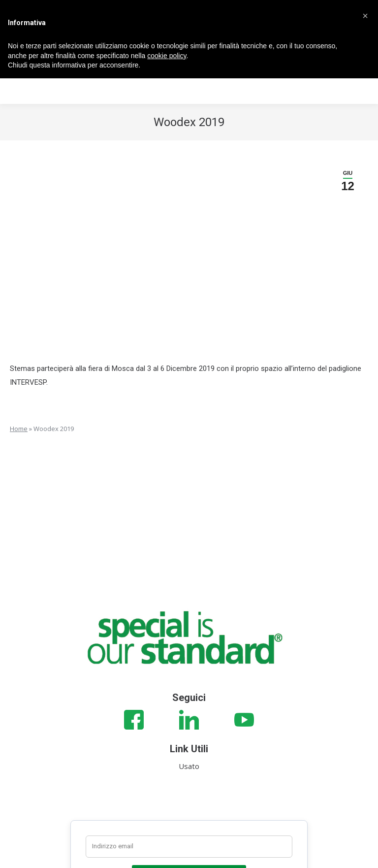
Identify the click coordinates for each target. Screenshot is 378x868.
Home (19, 429)
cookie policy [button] (167, 56)
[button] (365, 16)
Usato (189, 766)
